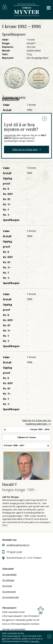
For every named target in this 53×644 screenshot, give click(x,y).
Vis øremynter (9, 592)
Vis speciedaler (9, 574)
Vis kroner (7, 586)
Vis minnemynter (10, 597)
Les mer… (35, 641)
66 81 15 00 (16, 552)
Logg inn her (10, 135)
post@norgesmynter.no (18, 545)
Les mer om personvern (14, 629)
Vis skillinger (8, 580)
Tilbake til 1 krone (26, 437)
